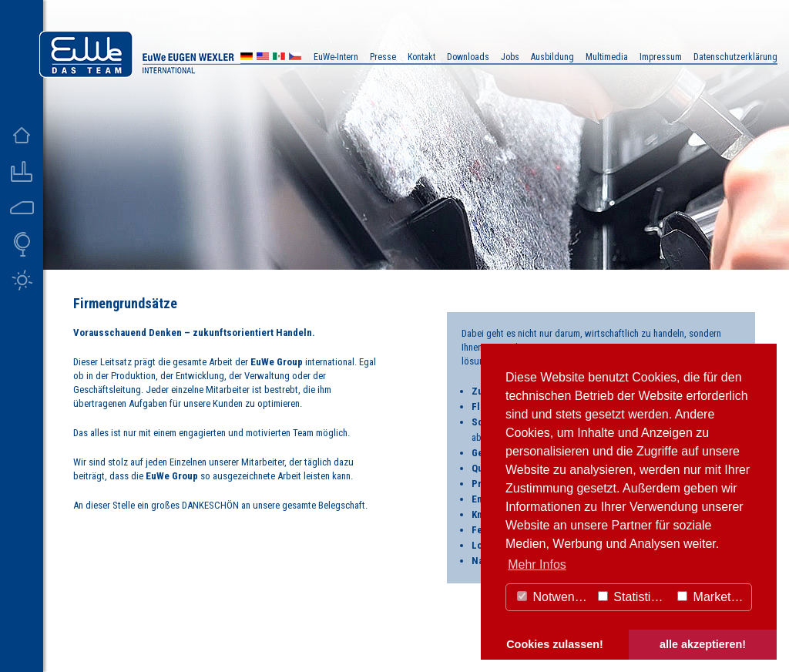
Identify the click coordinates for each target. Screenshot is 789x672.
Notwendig (554, 597)
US (263, 58)
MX (279, 58)
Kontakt (421, 57)
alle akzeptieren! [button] (703, 644)
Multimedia (607, 57)
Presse (383, 57)
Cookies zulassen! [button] (555, 644)
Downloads (468, 57)
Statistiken (634, 597)
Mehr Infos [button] (537, 564)
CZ (295, 58)
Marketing (712, 597)
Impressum (661, 57)
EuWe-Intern (336, 57)
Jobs (510, 57)
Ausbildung (552, 57)
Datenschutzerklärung (735, 57)
